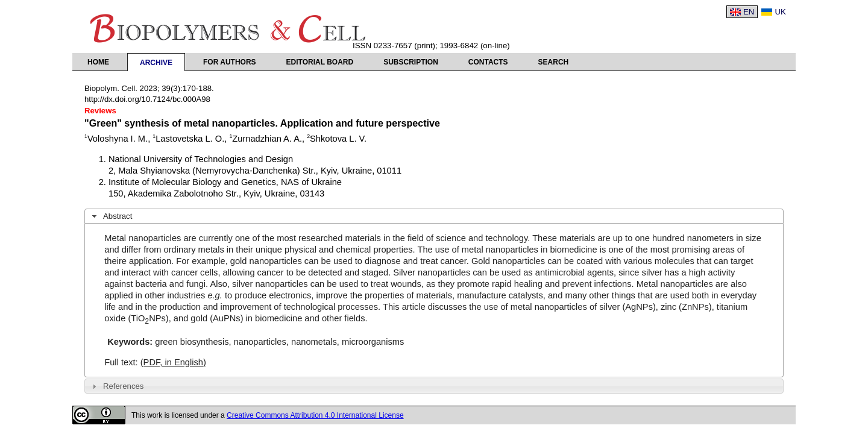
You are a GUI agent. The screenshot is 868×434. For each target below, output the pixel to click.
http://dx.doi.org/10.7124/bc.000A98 (147, 99)
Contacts (488, 62)
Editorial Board (320, 62)
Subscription (411, 62)
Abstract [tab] (111, 216)
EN (749, 12)
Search (554, 62)
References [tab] (117, 386)
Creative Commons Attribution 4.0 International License (315, 415)
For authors (230, 62)
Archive (156, 63)
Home (98, 62)
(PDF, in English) (173, 362)
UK (780, 12)
